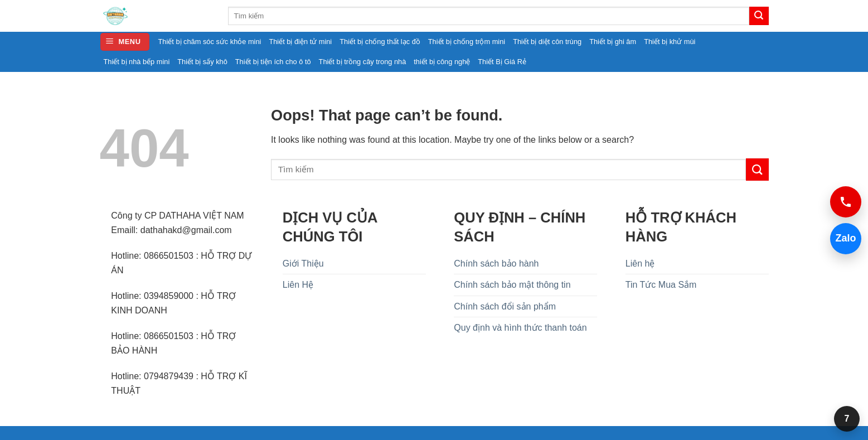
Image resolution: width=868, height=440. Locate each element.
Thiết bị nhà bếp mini (137, 62)
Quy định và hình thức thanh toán (520, 328)
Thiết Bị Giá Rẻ (502, 62)
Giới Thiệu (303, 263)
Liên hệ (640, 263)
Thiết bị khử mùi (670, 42)
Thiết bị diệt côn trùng (547, 42)
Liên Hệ (298, 285)
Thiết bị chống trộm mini (467, 42)
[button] (125, 42)
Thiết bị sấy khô (202, 62)
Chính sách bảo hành (496, 263)
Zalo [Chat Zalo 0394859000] (843, 238)
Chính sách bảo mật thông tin (512, 285)
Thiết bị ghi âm (613, 42)
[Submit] (759, 16)
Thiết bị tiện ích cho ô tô (273, 62)
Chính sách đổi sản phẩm (505, 306)
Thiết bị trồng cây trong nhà (363, 62)
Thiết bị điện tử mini (300, 42)
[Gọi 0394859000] (846, 202)
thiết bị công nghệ (442, 62)
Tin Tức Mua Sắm (661, 285)
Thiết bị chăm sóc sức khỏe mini (210, 42)
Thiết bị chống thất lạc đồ (380, 42)
